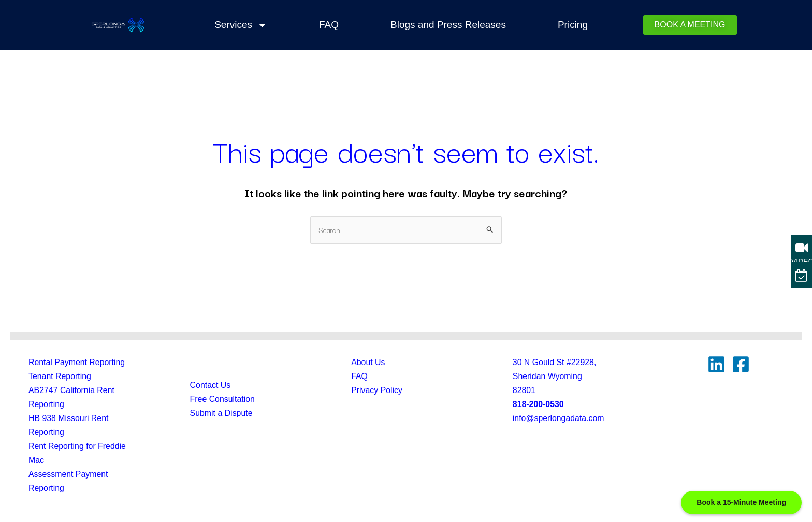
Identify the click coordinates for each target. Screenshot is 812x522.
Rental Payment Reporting (77, 362)
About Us (368, 362)
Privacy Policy (377, 390)
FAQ (329, 25)
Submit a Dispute (222, 414)
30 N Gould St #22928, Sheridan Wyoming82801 (555, 376)
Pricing (573, 25)
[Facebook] (741, 364)
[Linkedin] (716, 364)
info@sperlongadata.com (559, 419)
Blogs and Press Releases (448, 25)
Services (241, 25)
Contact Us (211, 386)
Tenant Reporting (60, 376)
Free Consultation (223, 400)
